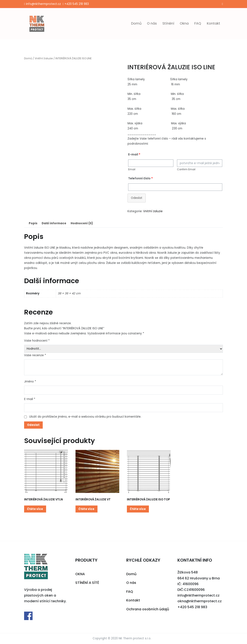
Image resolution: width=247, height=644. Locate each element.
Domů (136, 23)
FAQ (198, 23)
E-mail (30, 399)
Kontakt (213, 23)
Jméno (30, 382)
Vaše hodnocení (37, 341)
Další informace (54, 223)
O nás (152, 23)
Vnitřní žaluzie (44, 58)
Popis (33, 223)
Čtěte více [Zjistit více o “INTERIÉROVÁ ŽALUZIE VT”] (86, 509)
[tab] (33, 223)
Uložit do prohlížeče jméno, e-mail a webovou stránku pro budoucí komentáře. (85, 417)
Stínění (168, 23)
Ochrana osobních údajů (148, 609)
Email (132, 169)
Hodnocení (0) (82, 223)
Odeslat (137, 198)
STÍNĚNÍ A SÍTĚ (87, 583)
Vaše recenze (35, 355)
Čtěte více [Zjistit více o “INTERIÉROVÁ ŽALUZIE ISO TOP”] (138, 509)
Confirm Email (186, 169)
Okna (184, 23)
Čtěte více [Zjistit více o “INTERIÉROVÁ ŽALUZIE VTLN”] (35, 509)
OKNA (80, 574)
